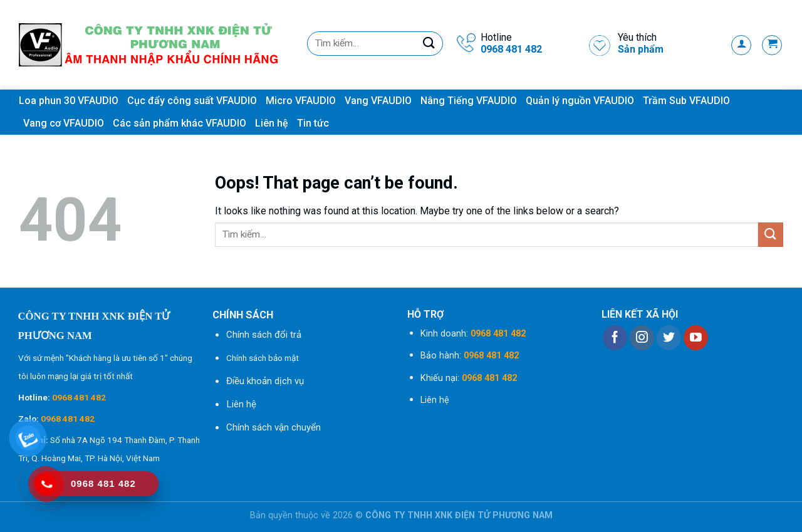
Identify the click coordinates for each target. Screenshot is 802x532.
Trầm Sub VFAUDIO (686, 101)
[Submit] (429, 44)
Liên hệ (272, 123)
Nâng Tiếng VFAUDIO (469, 101)
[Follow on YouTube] (696, 338)
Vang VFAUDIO (378, 101)
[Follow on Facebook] (615, 338)
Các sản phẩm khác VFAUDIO (180, 123)
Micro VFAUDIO (301, 101)
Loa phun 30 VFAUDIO (69, 101)
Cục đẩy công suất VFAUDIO (192, 101)
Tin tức (313, 123)
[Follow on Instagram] (642, 338)
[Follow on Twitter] (669, 338)
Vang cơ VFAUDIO (64, 123)
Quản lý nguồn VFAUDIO (580, 101)
